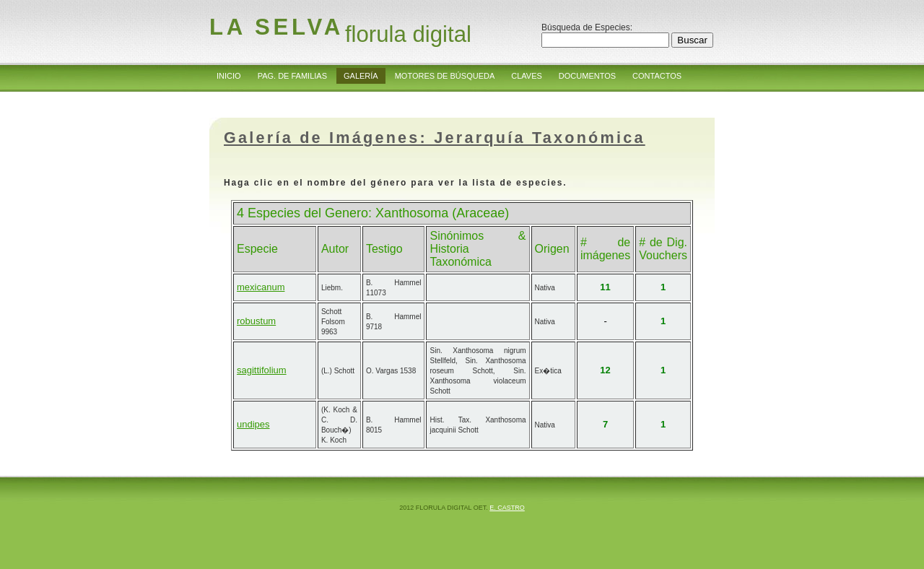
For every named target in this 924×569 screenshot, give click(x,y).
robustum (256, 321)
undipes (253, 424)
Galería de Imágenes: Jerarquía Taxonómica (435, 138)
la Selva (276, 27)
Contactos (657, 76)
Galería (361, 76)
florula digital (408, 34)
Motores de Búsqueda (445, 76)
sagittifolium (262, 370)
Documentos (587, 76)
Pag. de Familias (292, 76)
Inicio (229, 76)
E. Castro (507, 508)
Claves (527, 76)
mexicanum (261, 287)
